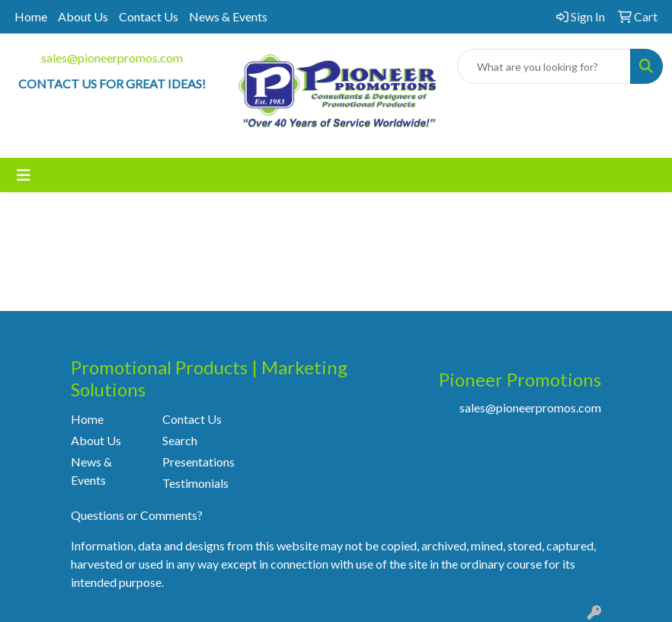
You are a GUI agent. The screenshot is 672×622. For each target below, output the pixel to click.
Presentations (198, 462)
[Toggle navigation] (24, 175)
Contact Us (149, 16)
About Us (83, 16)
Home (31, 16)
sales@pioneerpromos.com (112, 58)
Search (180, 440)
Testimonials (195, 483)
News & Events (228, 16)
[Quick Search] (544, 66)
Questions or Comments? (137, 515)
